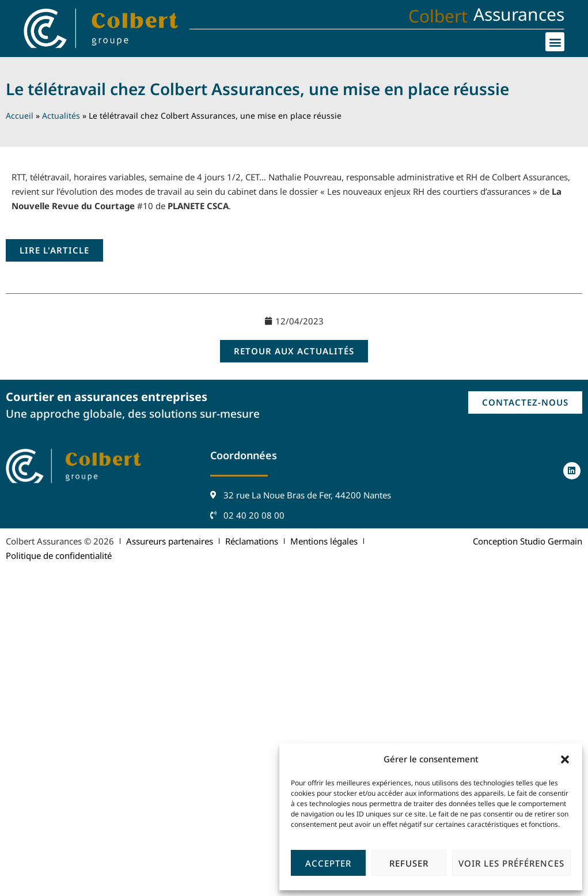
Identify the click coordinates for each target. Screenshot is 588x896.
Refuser (409, 863)
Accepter (328, 863)
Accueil (20, 116)
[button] (565, 759)
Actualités (61, 116)
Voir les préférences (511, 863)
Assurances (519, 14)
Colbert (438, 16)
